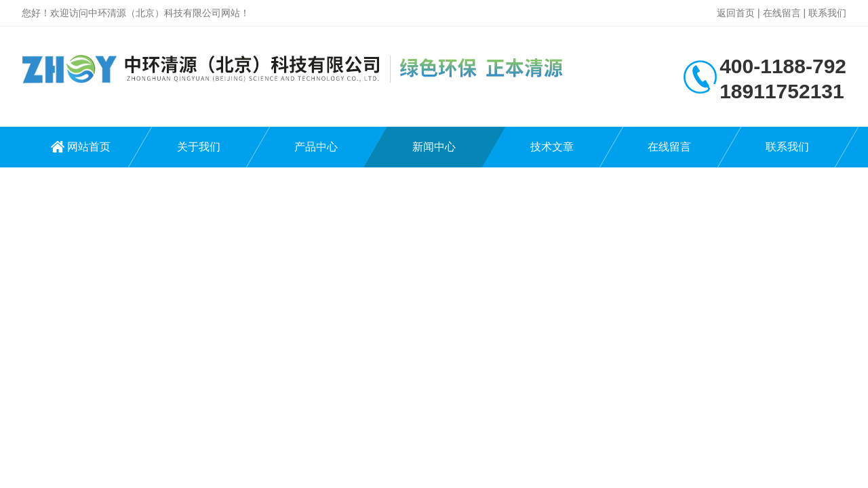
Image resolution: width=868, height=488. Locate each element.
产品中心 (316, 147)
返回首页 (736, 13)
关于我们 (199, 147)
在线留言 (782, 13)
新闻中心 (434, 147)
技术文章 (552, 147)
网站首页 (89, 147)
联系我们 (827, 13)
